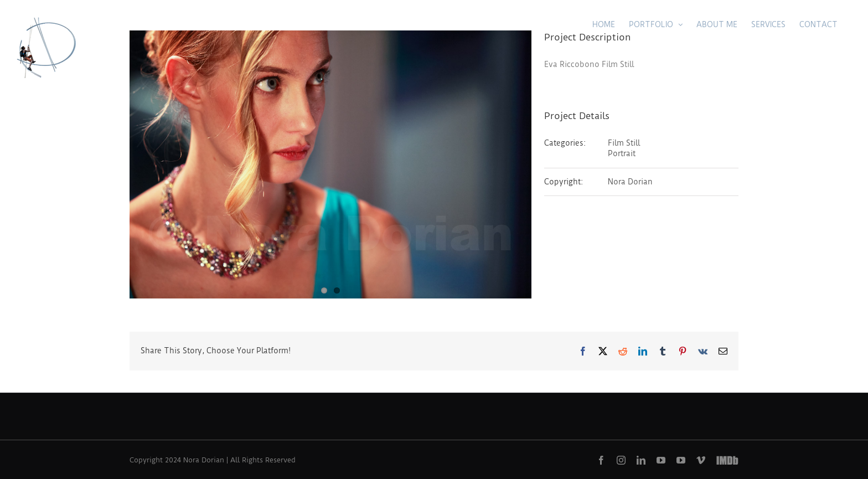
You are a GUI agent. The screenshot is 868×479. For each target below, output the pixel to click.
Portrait (622, 153)
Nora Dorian (630, 182)
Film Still (624, 143)
